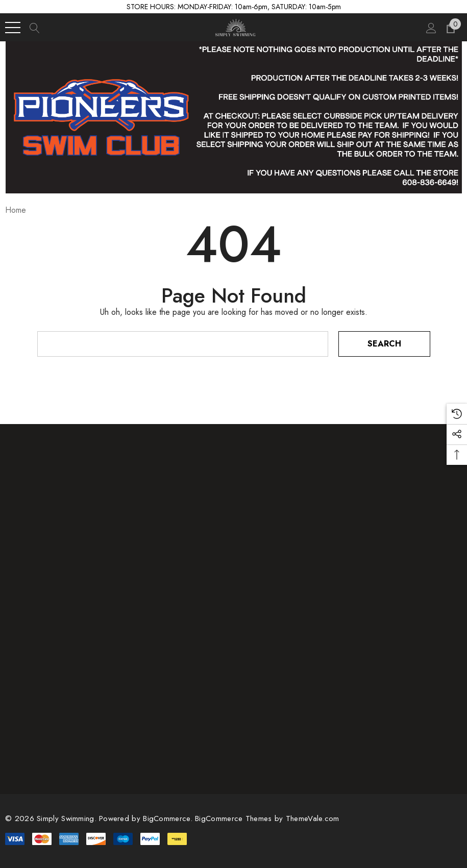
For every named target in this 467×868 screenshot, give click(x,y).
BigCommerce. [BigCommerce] (169, 819)
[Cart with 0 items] (450, 28)
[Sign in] (431, 28)
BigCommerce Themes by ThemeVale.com (267, 819)
